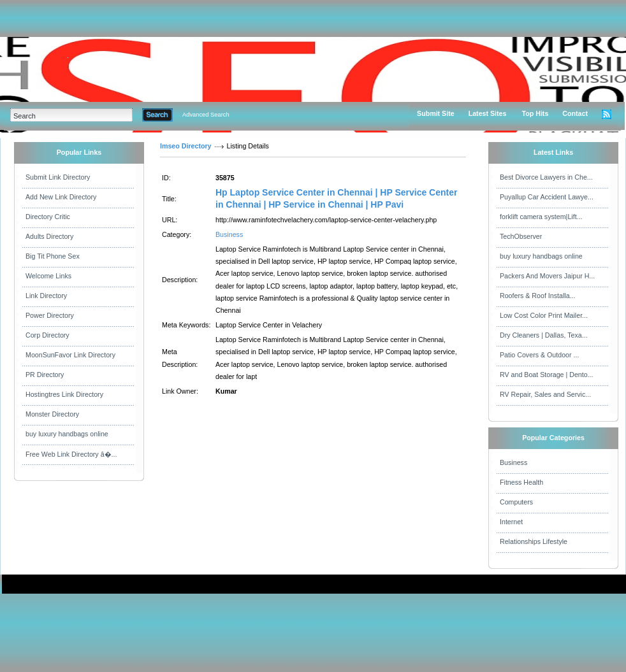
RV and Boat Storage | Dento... (547, 375)
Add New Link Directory (61, 197)
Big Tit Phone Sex (53, 256)
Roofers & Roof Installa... (537, 296)
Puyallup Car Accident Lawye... (547, 197)
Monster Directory (52, 414)
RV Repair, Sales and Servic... (545, 394)
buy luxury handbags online (67, 434)
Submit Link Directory (58, 177)
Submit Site (436, 113)
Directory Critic (48, 217)
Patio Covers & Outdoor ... (539, 355)
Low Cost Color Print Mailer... (544, 315)
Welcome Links (48, 276)
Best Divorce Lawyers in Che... (546, 177)
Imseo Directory (186, 146)
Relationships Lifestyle (534, 541)
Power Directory (50, 315)
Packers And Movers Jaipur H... (547, 276)
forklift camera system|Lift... (541, 217)
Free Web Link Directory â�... (71, 454)
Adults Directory (49, 236)
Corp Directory (47, 335)
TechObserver (521, 236)
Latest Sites (488, 113)
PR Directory (45, 375)
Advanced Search (206, 115)
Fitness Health (521, 482)
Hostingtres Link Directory (64, 394)
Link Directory (46, 296)
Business (229, 234)
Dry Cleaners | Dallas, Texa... (544, 335)
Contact (575, 113)
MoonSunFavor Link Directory (70, 355)
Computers (516, 502)
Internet (511, 522)
